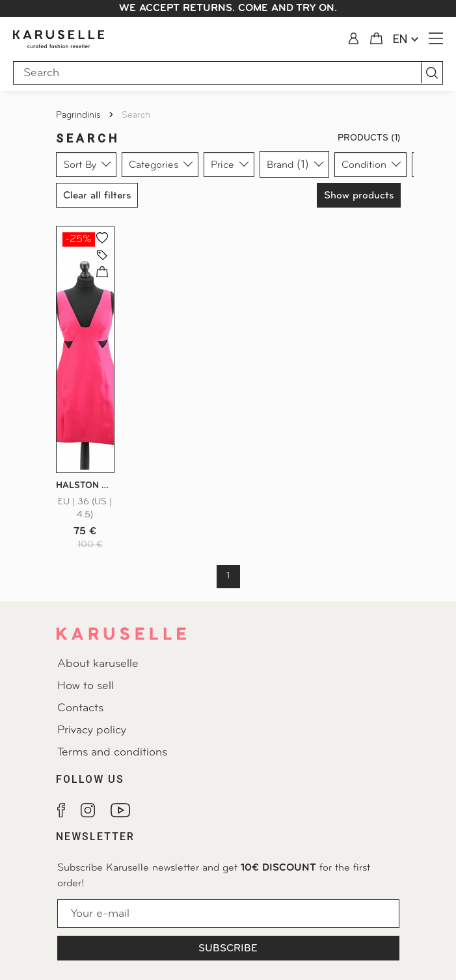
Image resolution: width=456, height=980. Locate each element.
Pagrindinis (80, 116)
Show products (359, 196)
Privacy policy (92, 730)
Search (136, 116)
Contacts (80, 708)
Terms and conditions (112, 753)
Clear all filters (97, 196)
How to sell (86, 686)
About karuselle (98, 664)
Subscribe (228, 949)
